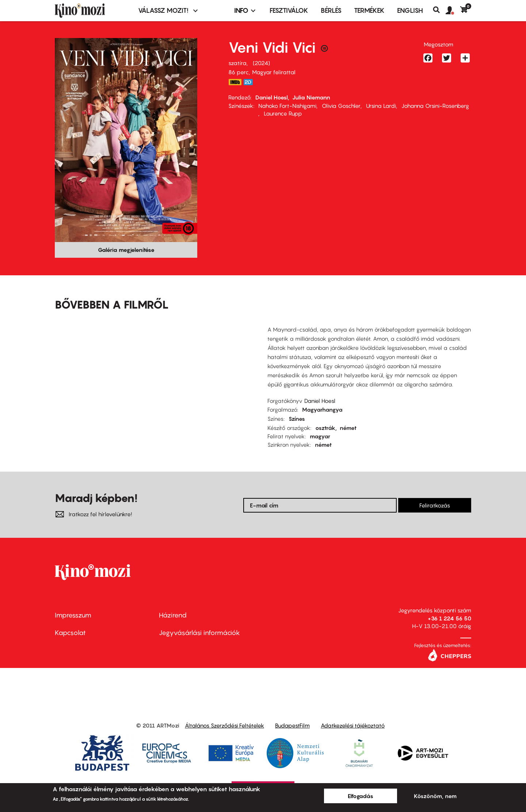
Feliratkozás (435, 505)
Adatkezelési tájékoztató (353, 725)
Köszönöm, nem (435, 796)
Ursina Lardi (381, 106)
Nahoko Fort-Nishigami (287, 106)
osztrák (325, 428)
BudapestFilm (292, 725)
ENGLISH (410, 10)
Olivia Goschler (341, 106)
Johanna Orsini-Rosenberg (435, 106)
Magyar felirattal (274, 72)
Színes (297, 419)
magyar (320, 436)
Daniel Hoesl (272, 97)
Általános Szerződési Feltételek (224, 725)
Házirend (173, 615)
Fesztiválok (289, 10)
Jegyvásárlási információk (199, 633)
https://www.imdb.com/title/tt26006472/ (235, 82)
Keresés (439, 10)
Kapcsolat (70, 633)
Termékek (369, 10)
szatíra (237, 63)
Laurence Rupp (283, 113)
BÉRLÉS (331, 10)
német (348, 428)
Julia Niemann (311, 97)
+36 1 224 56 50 (449, 618)
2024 (261, 63)
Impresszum (73, 615)
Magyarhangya (322, 409)
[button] (453, 11)
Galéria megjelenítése (126, 250)
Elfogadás (361, 796)
